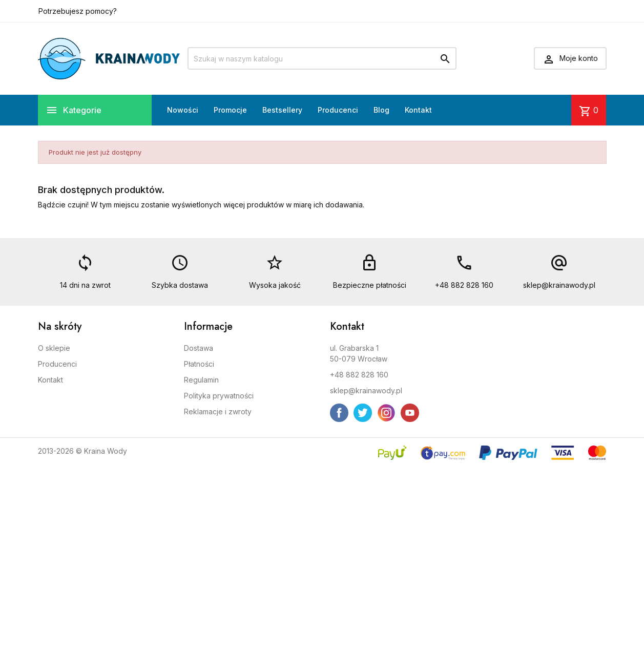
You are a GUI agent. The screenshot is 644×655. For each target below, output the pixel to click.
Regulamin (201, 380)
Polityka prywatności (219, 396)
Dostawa (199, 348)
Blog (381, 110)
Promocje (230, 110)
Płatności (199, 364)
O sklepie (54, 348)
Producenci (338, 110)
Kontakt (418, 110)
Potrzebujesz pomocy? (78, 11)
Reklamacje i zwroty (218, 411)
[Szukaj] (322, 58)
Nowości (183, 110)
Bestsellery (282, 110)
